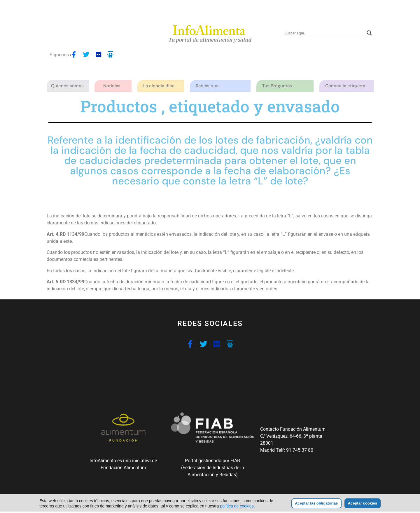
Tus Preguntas (279, 86)
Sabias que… (210, 86)
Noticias (112, 86)
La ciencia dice (160, 86)
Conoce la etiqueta (347, 86)
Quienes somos (69, 86)
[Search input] (324, 33)
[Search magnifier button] (369, 33)
